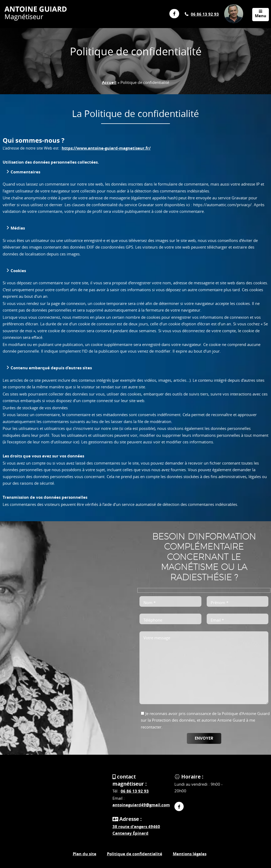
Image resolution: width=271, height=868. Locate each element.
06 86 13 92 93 (205, 14)
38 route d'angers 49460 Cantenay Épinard (136, 830)
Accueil (109, 82)
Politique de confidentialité (135, 854)
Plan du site (85, 854)
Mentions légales (190, 854)
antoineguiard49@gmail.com (141, 805)
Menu (261, 14)
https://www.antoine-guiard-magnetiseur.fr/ (106, 148)
